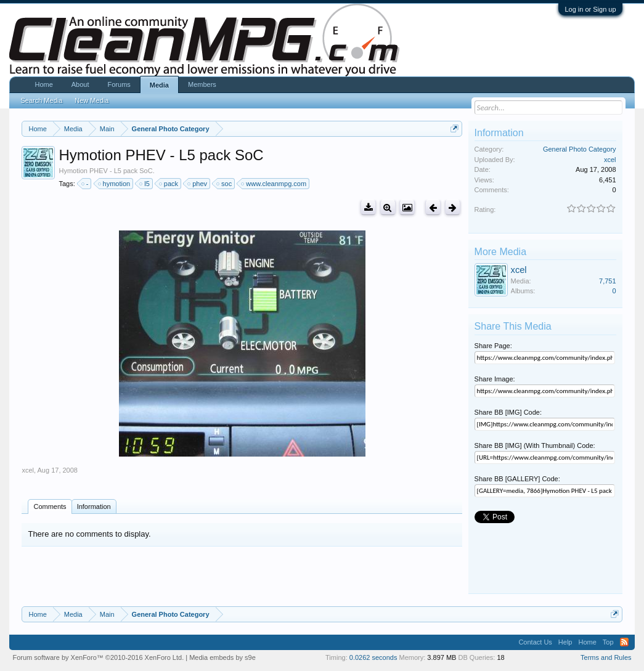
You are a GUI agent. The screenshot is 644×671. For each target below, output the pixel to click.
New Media (92, 100)
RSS (624, 642)
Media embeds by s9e (222, 657)
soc (225, 184)
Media (159, 85)
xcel (28, 470)
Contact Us (535, 642)
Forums (119, 84)
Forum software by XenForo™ (98, 657)
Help (565, 642)
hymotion (115, 184)
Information (94, 506)
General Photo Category (580, 149)
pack (169, 184)
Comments (50, 506)
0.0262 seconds (373, 657)
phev (198, 184)
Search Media (41, 100)
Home (43, 84)
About (80, 84)
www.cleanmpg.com (274, 184)
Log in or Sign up (590, 9)
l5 (145, 184)
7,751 (608, 281)
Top (608, 642)
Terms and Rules (606, 657)
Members (202, 84)
